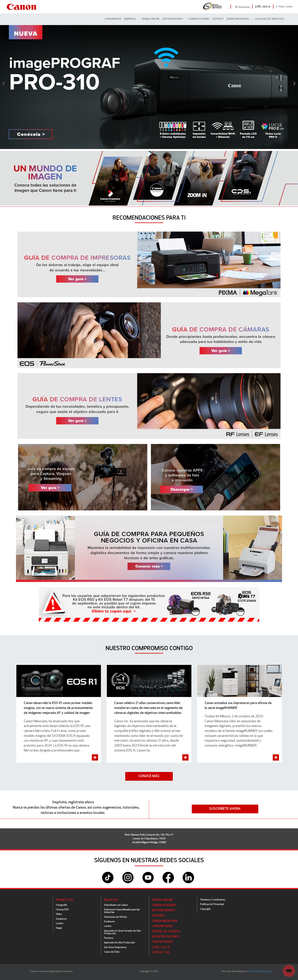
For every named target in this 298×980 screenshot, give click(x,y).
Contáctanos (162, 942)
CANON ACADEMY (199, 19)
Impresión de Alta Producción (119, 943)
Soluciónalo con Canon (116, 905)
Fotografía (61, 905)
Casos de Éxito (112, 952)
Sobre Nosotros (238, 19)
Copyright (205, 909)
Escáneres (61, 919)
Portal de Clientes (166, 932)
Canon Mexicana (165, 921)
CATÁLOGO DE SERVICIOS (269, 19)
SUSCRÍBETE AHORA (225, 809)
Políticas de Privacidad (212, 904)
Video (59, 914)
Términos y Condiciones (213, 900)
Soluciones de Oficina (115, 917)
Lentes (60, 924)
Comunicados (162, 926)
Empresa (130, 19)
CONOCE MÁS (149, 776)
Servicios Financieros (115, 947)
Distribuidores (173, 19)
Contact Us (161, 952)
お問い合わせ (263, 7)
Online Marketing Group (260, 971)
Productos (64, 900)
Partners (109, 938)
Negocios (111, 900)
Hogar (59, 928)
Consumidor (113, 19)
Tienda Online (150, 19)
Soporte (218, 19)
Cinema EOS (62, 910)
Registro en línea (166, 937)
